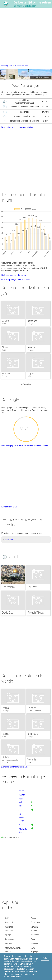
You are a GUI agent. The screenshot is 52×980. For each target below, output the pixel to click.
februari (22, 794)
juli (20, 813)
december (23, 832)
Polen (33, 939)
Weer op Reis (7, 66)
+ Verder (26, 384)
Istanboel (33, 734)
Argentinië (35, 935)
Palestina (9, 540)
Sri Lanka (34, 943)
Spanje (8, 935)
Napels (31, 374)
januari (21, 791)
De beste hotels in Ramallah (14, 275)
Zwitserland (10, 939)
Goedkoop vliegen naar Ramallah (16, 280)
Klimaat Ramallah (9, 507)
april (20, 802)
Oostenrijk (9, 922)
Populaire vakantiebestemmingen (15, 766)
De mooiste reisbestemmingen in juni (17, 127)
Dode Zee (8, 613)
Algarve (31, 347)
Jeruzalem (8, 587)
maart (21, 798)
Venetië (6, 321)
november (23, 828)
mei (20, 806)
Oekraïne (9, 931)
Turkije (30, 737)
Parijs (5, 708)
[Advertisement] (26, 37)
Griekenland (35, 922)
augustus (22, 817)
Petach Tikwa (36, 613)
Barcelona (32, 321)
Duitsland (9, 926)
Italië (4, 737)
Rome (6, 734)
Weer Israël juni (22, 66)
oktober (22, 825)
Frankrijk (5, 711)
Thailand (34, 926)
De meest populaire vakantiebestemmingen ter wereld (25, 445)
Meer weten (16, 977)
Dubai (5, 757)
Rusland (34, 931)
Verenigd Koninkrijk (35, 711)
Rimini (5, 347)
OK (45, 958)
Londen (32, 708)
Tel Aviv (32, 587)
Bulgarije (34, 952)
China (33, 947)
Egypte (33, 918)
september (23, 821)
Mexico (8, 952)
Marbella (6, 374)
